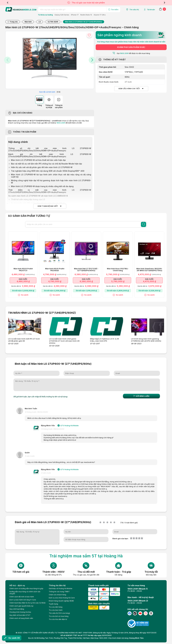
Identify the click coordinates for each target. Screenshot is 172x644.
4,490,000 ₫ (23, 281)
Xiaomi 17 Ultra (100, 15)
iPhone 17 (75, 15)
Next (164, 3)
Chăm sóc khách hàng (57, 595)
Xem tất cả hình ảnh (47, 92)
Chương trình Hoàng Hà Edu (20, 612)
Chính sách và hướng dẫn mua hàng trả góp (26, 589)
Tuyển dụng (53, 604)
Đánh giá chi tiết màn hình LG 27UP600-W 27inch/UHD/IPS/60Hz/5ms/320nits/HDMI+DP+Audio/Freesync (50, 155)
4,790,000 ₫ (55, 281)
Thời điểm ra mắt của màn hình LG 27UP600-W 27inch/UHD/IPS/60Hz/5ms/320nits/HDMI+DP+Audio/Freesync (50, 191)
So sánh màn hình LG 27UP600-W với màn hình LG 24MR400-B (38, 196)
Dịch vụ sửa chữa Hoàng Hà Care (62, 598)
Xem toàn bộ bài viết (48, 206)
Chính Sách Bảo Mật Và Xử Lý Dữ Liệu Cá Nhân (27, 603)
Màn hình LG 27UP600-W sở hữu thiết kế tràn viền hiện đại (38, 160)
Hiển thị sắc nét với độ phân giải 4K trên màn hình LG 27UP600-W (42, 167)
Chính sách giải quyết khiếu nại (21, 606)
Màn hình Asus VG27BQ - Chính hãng (118, 270)
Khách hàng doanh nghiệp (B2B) (61, 601)
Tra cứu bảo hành (56, 610)
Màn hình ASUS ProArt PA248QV (55, 270)
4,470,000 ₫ (149, 281)
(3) (18, 638)
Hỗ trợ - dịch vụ (17, 585)
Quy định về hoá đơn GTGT (20, 615)
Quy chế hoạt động (17, 609)
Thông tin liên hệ (57, 585)
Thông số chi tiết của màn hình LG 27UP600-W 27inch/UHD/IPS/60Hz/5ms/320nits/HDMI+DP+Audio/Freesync (50, 149)
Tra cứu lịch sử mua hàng (59, 616)
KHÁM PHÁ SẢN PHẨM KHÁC (131, 47)
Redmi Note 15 (86, 15)
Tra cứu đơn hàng (56, 607)
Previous (8, 3)
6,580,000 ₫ (86, 281)
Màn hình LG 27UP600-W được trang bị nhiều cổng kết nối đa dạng (42, 186)
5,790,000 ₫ (118, 281)
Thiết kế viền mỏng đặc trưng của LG (28, 199)
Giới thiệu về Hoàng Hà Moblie (61, 589)
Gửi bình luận (141, 396)
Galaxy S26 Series (62, 15)
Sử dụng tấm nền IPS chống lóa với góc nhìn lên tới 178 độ (38, 203)
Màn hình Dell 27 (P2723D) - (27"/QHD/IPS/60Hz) (86, 270)
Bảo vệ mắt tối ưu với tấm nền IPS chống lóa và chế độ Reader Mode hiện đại (46, 164)
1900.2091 (61, 123)
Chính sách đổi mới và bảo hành (22, 597)
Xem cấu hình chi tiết (129, 89)
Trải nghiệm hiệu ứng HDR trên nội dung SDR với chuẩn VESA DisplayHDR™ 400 (48, 171)
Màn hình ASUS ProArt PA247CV (23, 270)
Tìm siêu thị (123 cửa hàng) (59, 613)
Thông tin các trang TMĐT (59, 592)
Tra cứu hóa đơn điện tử (58, 619)
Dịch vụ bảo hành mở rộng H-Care (23, 600)
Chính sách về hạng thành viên (21, 618)
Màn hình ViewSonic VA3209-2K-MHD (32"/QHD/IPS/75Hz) (149, 270)
